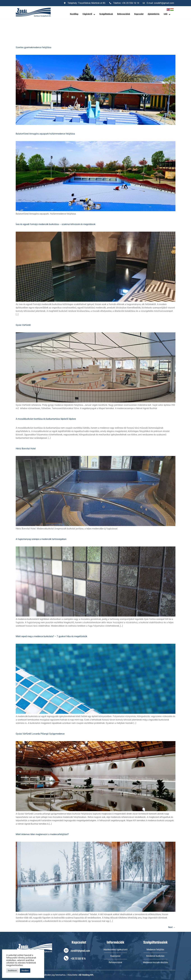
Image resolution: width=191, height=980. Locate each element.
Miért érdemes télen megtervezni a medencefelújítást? (42, 834)
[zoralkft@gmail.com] (66, 950)
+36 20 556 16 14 (78, 959)
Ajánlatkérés (154, 14)
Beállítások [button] (12, 971)
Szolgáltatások (106, 14)
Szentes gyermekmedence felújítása (33, 47)
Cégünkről (89, 14)
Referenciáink (124, 14)
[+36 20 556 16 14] (66, 958)
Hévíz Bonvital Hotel (26, 449)
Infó (167, 14)
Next (172, 927)
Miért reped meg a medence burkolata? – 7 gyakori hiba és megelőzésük (51, 636)
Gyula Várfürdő (23, 325)
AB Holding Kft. (86, 975)
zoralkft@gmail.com (80, 951)
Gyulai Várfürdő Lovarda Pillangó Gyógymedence (40, 734)
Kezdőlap (74, 14)
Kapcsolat (139, 14)
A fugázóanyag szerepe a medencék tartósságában (41, 539)
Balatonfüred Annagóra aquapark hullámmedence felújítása (45, 134)
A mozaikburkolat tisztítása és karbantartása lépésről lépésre (46, 419)
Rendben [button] (25, 971)
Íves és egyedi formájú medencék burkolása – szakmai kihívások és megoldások (56, 224)
